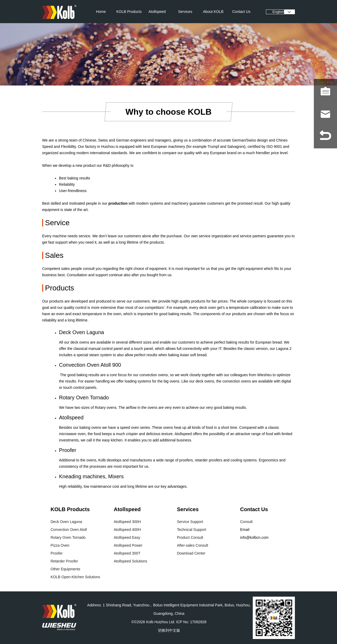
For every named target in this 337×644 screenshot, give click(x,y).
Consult (246, 522)
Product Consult (190, 537)
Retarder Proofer (64, 561)
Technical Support (192, 530)
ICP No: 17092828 (191, 622)
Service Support (190, 522)
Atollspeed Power (128, 545)
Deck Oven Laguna (66, 522)
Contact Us (241, 12)
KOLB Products (129, 12)
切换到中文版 (169, 630)
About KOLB (213, 12)
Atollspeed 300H (127, 522)
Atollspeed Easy (127, 537)
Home (101, 12)
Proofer (57, 553)
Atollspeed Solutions (130, 561)
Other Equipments (65, 569)
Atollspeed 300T (127, 553)
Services (185, 12)
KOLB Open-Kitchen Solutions (75, 577)
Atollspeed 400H (127, 530)
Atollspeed (157, 12)
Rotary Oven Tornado (68, 537)
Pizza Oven (60, 545)
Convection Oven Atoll (69, 530)
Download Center (191, 553)
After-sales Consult (192, 545)
